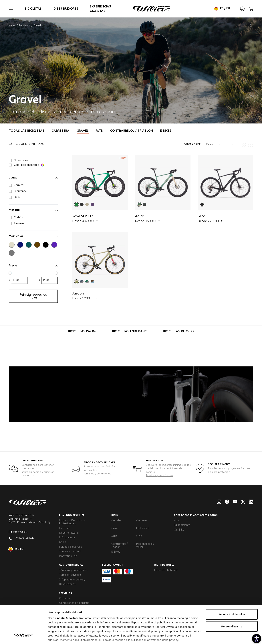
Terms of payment (70, 575)
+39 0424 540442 (22, 538)
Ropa (177, 521)
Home (12, 25)
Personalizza (232, 605)
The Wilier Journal (70, 551)
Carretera (61, 131)
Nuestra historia (69, 533)
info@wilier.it (19, 532)
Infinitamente (67, 538)
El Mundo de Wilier (72, 515)
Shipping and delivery (72, 580)
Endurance (143, 528)
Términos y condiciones (97, 474)
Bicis (115, 515)
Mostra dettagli (57, 637)
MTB (99, 131)
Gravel (83, 131)
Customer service (71, 565)
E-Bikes (166, 131)
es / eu (222, 9)
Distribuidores (66, 9)
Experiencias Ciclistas (100, 9)
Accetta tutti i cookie (232, 593)
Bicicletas (33, 9)
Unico (63, 542)
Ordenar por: (192, 145)
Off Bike (179, 530)
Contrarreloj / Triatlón (131, 131)
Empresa (64, 528)
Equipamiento (182, 525)
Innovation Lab (68, 556)
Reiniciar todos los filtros (33, 296)
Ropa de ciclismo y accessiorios (196, 515)
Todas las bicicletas (27, 131)
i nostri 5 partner (67, 597)
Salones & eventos (71, 547)
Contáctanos (29, 465)
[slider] (10, 273)
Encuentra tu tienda (166, 570)
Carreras (142, 521)
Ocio (139, 536)
